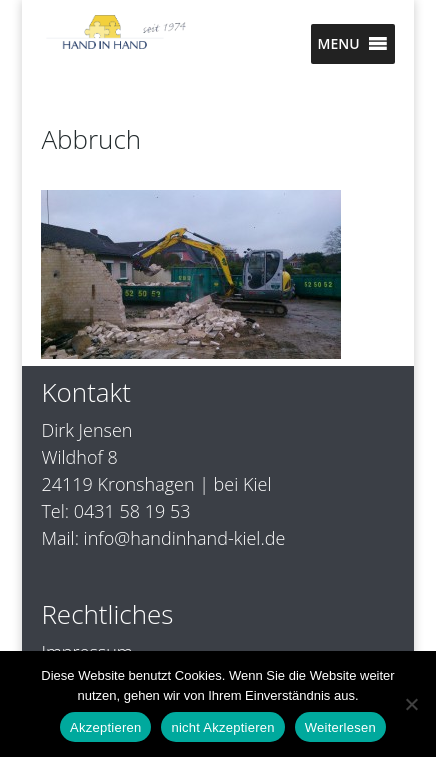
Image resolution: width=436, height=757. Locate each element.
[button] (338, 44)
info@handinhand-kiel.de (185, 538)
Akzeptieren (105, 727)
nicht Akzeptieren (222, 727)
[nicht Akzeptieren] (411, 704)
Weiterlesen (340, 727)
